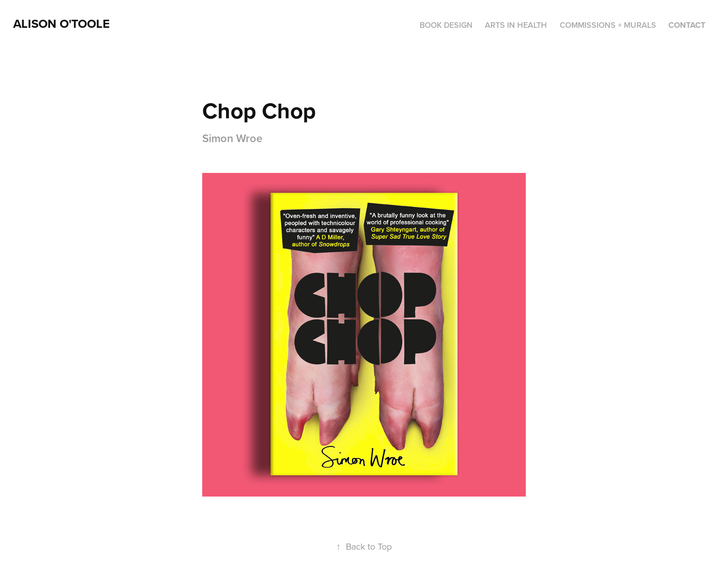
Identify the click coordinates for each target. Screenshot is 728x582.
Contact (687, 25)
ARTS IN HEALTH (516, 25)
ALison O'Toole (61, 24)
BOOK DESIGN (446, 25)
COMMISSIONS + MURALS (608, 25)
